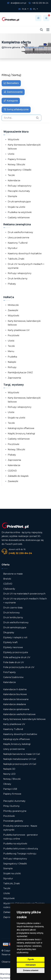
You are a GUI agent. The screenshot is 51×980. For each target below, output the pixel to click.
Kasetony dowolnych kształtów (25, 254)
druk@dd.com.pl (17, 3)
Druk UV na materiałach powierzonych (24, 594)
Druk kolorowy (11, 613)
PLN (23, 9)
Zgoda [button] (31, 959)
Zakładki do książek (18, 476)
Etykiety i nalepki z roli (15, 637)
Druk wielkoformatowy (20, 232)
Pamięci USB (10, 789)
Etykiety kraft (10, 642)
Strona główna (11, 47)
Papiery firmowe (17, 159)
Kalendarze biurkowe (15, 694)
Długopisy (9, 632)
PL (33, 9)
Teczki (11, 175)
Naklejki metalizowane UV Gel (20, 759)
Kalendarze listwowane (16, 699)
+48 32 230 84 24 (38, 3)
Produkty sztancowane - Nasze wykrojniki (20, 828)
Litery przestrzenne (18, 238)
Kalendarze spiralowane (16, 709)
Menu (11, 351)
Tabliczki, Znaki (16, 259)
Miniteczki (13, 305)
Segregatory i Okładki (20, 170)
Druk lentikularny (18, 279)
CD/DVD (12, 471)
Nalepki (12, 362)
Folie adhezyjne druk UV (17, 657)
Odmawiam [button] (31, 965)
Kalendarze (14, 180)
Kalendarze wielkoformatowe (19, 714)
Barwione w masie (13, 574)
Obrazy (7, 784)
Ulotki (11, 154)
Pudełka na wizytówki (20, 212)
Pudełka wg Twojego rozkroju (20, 854)
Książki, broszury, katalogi (21, 434)
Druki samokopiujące (19, 202)
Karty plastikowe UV (19, 330)
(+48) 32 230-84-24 (20, 553)
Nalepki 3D (9, 769)
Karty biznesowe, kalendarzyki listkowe (24, 147)
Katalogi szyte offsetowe (21, 428)
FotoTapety (10, 672)
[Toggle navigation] (48, 30)
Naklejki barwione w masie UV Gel (22, 754)
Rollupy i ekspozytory (20, 186)
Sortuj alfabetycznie (16, 109)
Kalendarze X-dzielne (15, 689)
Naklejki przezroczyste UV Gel (20, 764)
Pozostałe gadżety (13, 821)
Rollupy (12, 367)
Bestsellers (11, 83)
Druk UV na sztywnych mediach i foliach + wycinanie (25, 601)
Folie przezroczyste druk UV (19, 667)
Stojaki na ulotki (16, 207)
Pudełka (12, 357)
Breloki (7, 579)
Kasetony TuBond (18, 243)
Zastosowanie (13, 92)
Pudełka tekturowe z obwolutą (21, 849)
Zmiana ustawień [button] (31, 970)
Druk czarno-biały (13, 608)
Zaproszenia (14, 378)
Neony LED (9, 774)
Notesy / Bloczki (16, 165)
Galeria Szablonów (13, 677)
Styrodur (13, 248)
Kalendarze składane (15, 704)
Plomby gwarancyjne (15, 811)
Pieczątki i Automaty (19, 191)
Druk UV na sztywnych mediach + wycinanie (26, 266)
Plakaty (12, 284)
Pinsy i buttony (11, 806)
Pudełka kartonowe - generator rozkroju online (21, 837)
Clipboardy (9, 589)
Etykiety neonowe (13, 647)
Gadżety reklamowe (19, 218)
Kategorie (11, 101)
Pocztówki (13, 335)
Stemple (12, 196)
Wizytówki (13, 140)
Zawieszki (13, 310)
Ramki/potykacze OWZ (20, 373)
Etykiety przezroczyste (16, 652)
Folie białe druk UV (14, 662)
